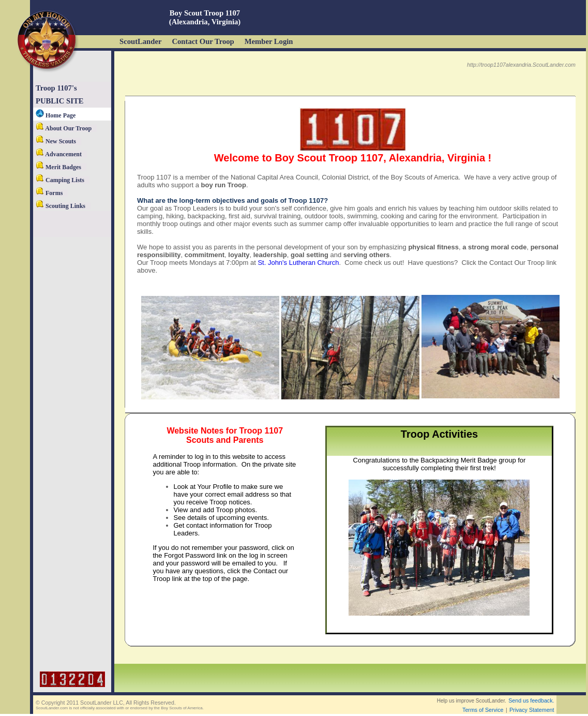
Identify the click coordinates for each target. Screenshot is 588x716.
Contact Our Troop (203, 41)
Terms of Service (483, 710)
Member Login (269, 41)
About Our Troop (64, 128)
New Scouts (56, 141)
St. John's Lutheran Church (298, 263)
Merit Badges (58, 167)
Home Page (56, 115)
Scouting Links (61, 206)
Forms (49, 193)
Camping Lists (60, 180)
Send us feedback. (531, 700)
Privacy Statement (532, 710)
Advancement (59, 154)
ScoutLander (140, 41)
